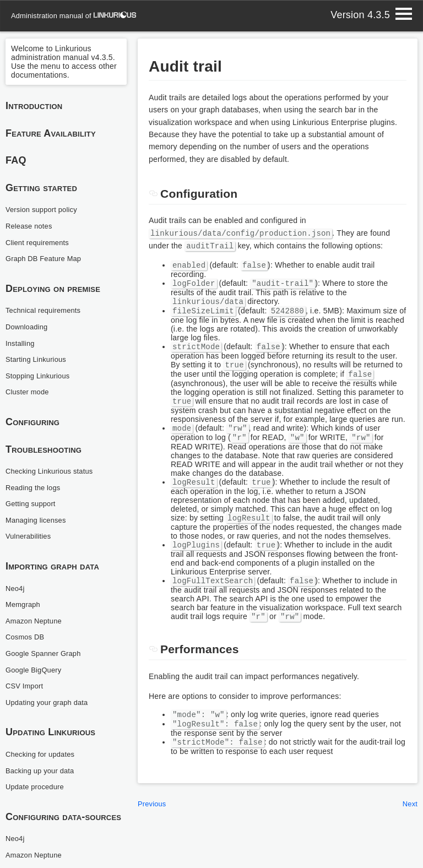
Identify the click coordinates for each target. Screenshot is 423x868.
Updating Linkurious (50, 732)
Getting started (41, 188)
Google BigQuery (36, 670)
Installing (21, 343)
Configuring (32, 422)
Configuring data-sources (64, 817)
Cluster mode (29, 392)
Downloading (28, 327)
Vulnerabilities (30, 536)
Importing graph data (52, 566)
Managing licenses (39, 520)
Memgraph (25, 604)
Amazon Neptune (36, 621)
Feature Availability (51, 133)
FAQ (16, 160)
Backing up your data (43, 771)
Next (409, 823)
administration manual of (77, 15)
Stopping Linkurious (40, 376)
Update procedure (37, 786)
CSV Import (26, 686)
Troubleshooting (44, 449)
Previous (153, 823)
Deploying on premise (53, 289)
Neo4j (16, 588)
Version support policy (45, 209)
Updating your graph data (50, 702)
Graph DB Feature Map (47, 258)
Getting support (33, 503)
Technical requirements (47, 310)
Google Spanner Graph (47, 653)
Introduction (34, 106)
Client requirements (40, 242)
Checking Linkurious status (53, 471)
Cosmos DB (27, 637)
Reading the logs (35, 487)
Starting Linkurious (39, 359)
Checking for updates (43, 754)
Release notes (31, 226)
